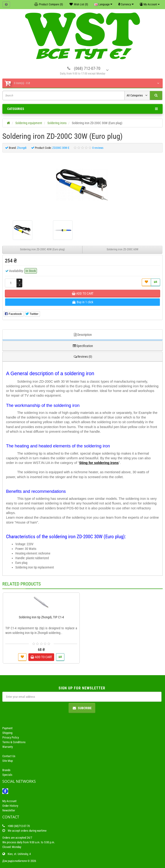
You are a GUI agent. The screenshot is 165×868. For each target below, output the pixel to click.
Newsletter (9, 810)
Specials (7, 775)
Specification (83, 346)
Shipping (7, 733)
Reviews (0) (83, 357)
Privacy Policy (11, 737)
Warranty (8, 747)
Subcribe (82, 708)
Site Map (8, 761)
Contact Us (9, 756)
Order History (10, 806)
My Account (9, 801)
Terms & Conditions (14, 742)
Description (82, 335)
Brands (6, 770)
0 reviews (98, 148)
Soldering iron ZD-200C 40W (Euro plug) (42, 249)
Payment (7, 728)
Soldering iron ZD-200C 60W (122, 249)
